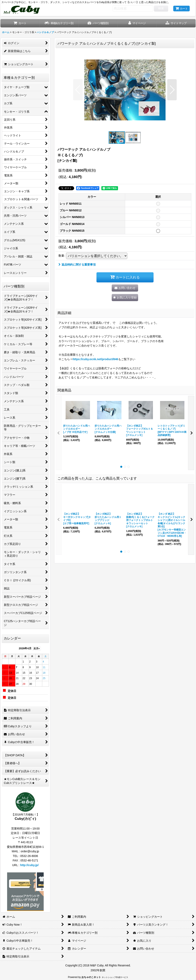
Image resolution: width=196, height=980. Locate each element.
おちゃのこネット (91, 977)
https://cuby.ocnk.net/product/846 (95, 359)
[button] (176, 23)
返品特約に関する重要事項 (77, 265)
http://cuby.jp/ (29, 865)
